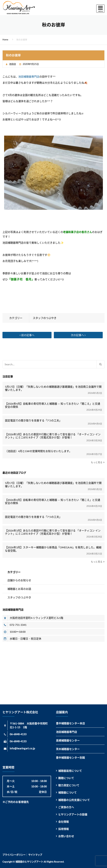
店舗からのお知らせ (19, 580)
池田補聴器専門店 (29, 77)
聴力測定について (69, 785)
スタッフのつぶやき (45, 318)
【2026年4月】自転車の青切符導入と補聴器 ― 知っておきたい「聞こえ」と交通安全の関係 (53, 405)
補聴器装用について (70, 771)
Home (5, 40)
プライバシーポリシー (14, 855)
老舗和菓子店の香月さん (78, 232)
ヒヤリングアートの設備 (73, 814)
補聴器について (67, 792)
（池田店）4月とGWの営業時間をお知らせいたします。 (38, 451)
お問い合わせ (66, 836)
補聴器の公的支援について (74, 800)
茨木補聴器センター (68, 749)
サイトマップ (35, 855)
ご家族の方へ (66, 807)
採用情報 (64, 829)
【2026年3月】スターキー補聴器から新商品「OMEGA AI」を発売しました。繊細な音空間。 (53, 549)
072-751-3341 (18, 625)
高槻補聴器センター (68, 740)
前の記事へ (27, 335)
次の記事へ (78, 335)
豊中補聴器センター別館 (70, 758)
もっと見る (97, 462)
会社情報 (64, 822)
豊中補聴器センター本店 (70, 723)
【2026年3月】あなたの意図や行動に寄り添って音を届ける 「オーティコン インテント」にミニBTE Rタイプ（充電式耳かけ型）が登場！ (53, 436)
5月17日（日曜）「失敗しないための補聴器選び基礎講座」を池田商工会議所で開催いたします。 (53, 388)
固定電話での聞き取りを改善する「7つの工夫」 (33, 420)
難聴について (66, 778)
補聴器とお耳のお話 (19, 589)
